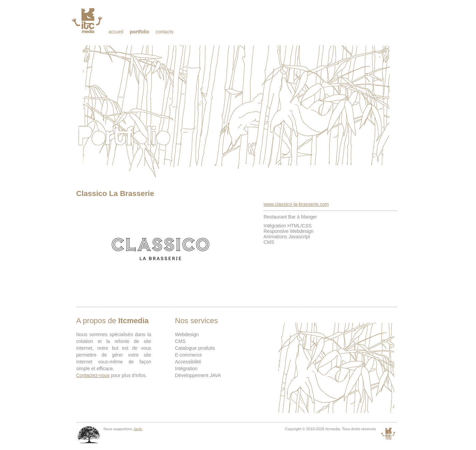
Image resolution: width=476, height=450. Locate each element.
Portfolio (140, 32)
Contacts (165, 32)
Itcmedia (88, 20)
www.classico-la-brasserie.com (296, 204)
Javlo (138, 429)
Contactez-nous (93, 375)
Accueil (116, 32)
